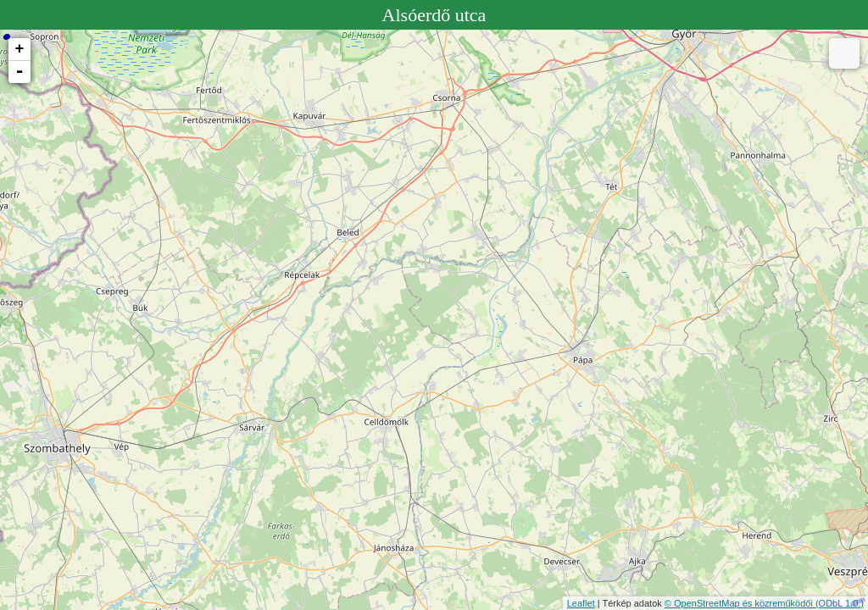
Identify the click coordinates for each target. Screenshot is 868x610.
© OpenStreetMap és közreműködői (740, 603)
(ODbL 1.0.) (840, 603)
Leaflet (581, 603)
